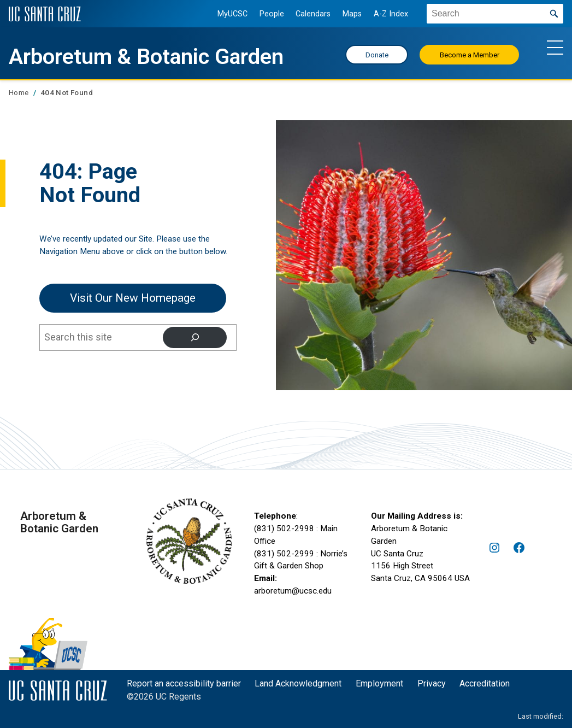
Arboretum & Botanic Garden (146, 57)
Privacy (432, 683)
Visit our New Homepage (133, 298)
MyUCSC (232, 14)
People (272, 14)
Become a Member (470, 55)
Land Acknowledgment (298, 683)
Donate (377, 55)
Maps (352, 14)
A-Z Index (391, 14)
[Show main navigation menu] (555, 47)
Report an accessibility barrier (184, 683)
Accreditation (485, 683)
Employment (379, 683)
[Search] (195, 337)
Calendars (313, 14)
